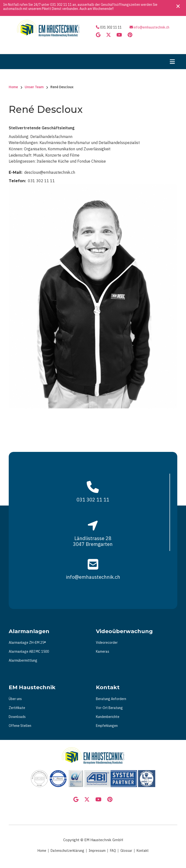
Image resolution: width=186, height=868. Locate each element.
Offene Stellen (20, 726)
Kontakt (143, 851)
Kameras (103, 651)
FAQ (113, 851)
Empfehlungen (107, 726)
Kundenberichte (108, 717)
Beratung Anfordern (111, 699)
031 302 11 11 (61, 5)
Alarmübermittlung (23, 660)
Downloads (17, 717)
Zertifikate (17, 708)
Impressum (97, 851)
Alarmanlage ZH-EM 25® (27, 643)
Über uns (15, 699)
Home (42, 851)
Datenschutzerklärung (67, 851)
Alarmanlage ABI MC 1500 (29, 651)
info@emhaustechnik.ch (151, 27)
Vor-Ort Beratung (109, 708)
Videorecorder (107, 643)
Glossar (126, 851)
